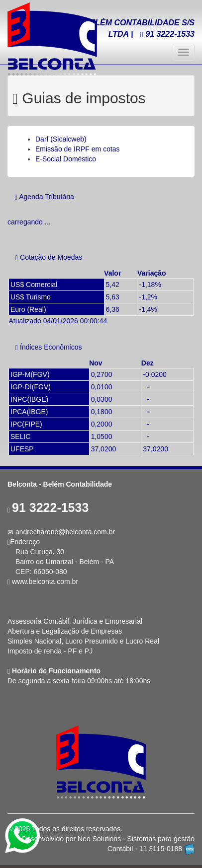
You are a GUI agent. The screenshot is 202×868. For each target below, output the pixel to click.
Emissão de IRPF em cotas (78, 149)
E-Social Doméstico (66, 159)
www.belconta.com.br (45, 581)
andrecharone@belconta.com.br (65, 532)
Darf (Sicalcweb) (61, 139)
